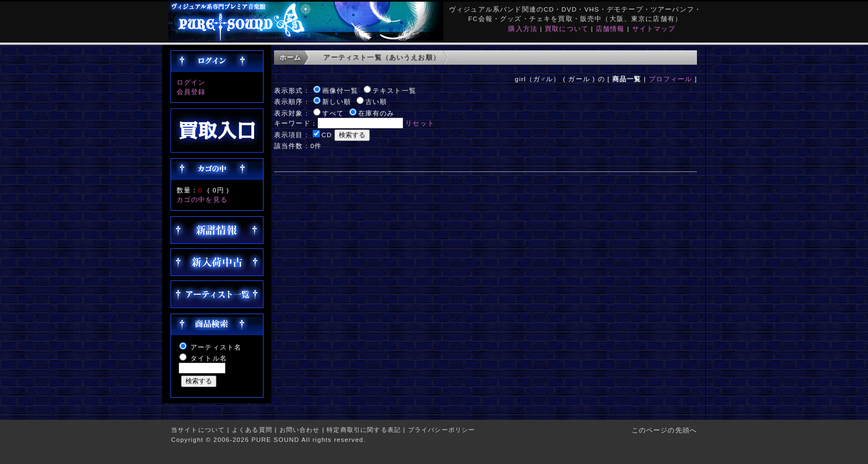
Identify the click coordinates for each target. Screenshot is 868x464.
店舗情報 (610, 28)
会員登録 (191, 92)
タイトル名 (209, 358)
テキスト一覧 (394, 90)
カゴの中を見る (202, 199)
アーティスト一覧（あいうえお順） (382, 57)
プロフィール (671, 79)
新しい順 (337, 101)
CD (327, 135)
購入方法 (523, 28)
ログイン (191, 82)
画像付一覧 (340, 90)
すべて (333, 113)
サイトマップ (654, 28)
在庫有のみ (376, 113)
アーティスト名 (216, 347)
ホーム (290, 57)
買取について (567, 28)
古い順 (376, 101)
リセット (420, 123)
